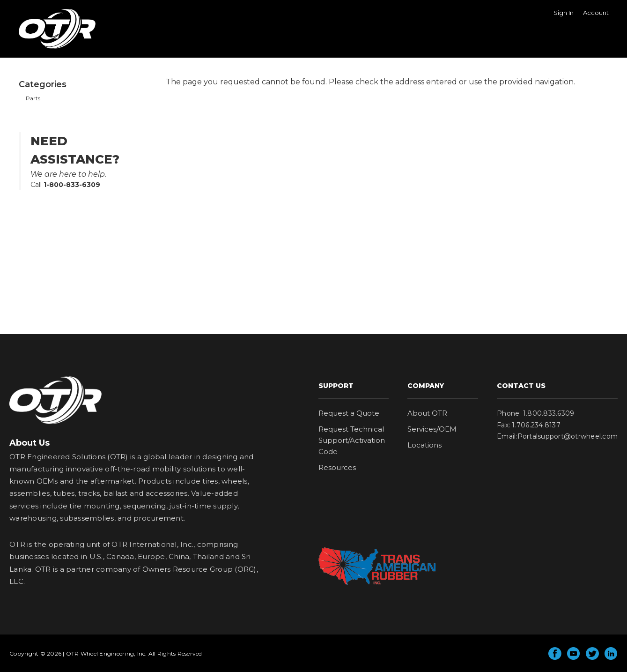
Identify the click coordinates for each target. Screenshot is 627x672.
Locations (424, 445)
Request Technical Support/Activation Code (352, 440)
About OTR (427, 413)
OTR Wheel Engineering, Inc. (50, 48)
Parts (33, 98)
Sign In (564, 13)
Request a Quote (349, 413)
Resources (337, 467)
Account (596, 13)
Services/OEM (432, 429)
